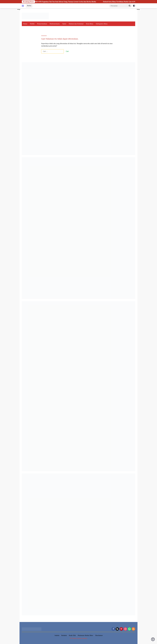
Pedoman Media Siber (85, 635)
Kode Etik (72, 635)
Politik (32, 24)
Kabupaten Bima (102, 24)
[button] (130, 6)
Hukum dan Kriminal (76, 24)
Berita (29, 6)
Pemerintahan (42, 24)
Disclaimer (99, 635)
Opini (64, 24)
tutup (19, 9)
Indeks (57, 635)
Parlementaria (55, 24)
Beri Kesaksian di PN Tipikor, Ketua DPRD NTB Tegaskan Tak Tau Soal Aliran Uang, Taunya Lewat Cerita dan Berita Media (55, 2)
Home (25, 24)
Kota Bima (90, 24)
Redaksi (64, 635)
